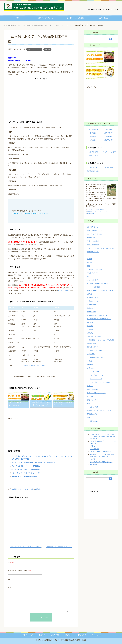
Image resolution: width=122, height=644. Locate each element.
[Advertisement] (41, 99)
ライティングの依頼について (97, 212)
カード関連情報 (95, 287)
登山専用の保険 (63, 290)
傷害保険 (47, 49)
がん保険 (93, 140)
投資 (89, 403)
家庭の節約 (91, 368)
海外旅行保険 (92, 343)
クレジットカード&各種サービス (98, 284)
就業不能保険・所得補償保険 (97, 315)
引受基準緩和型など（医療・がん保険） (101, 340)
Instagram (91, 214)
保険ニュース (92, 400)
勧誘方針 (93, 459)
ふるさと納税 (94, 372)
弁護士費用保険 (93, 389)
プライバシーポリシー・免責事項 (101, 452)
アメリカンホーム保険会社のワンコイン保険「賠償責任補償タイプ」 (35, 463)
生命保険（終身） (93, 301)
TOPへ (18, 18)
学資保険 (93, 137)
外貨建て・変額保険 (94, 336)
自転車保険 (109, 168)
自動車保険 (93, 168)
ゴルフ (89, 259)
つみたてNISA (94, 407)
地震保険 (90, 365)
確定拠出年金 (94, 421)
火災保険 (90, 361)
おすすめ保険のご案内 (95, 231)
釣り (89, 276)
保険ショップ (93, 156)
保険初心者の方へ (93, 227)
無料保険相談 (93, 152)
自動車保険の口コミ (96, 358)
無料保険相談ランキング (47, 18)
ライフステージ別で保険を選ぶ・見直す (101, 291)
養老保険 (90, 326)
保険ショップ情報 (96, 351)
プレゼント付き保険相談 (75, 18)
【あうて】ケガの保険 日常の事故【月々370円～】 (31, 214)
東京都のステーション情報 (101, 382)
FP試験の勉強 (92, 414)
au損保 (14, 489)
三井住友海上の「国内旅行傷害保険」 (24, 477)
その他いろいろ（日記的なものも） (99, 411)
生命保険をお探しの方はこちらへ (101, 462)
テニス (89, 255)
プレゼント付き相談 (109, 152)
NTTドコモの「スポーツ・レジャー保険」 (26, 470)
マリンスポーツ (93, 273)
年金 (89, 418)
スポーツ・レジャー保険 (26, 489)
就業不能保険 (109, 140)
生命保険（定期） (93, 298)
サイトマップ (94, 449)
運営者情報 (93, 465)
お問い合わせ (104, 18)
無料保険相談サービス (95, 347)
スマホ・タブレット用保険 (96, 393)
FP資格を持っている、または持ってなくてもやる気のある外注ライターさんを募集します (103, 437)
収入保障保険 (93, 129)
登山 (89, 266)
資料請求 (90, 396)
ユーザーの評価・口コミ (96, 234)
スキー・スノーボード (34, 49)
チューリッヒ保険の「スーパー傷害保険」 (26, 466)
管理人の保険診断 (93, 241)
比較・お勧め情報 (93, 245)
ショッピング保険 (93, 280)
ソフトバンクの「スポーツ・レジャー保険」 (27, 473)
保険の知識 (91, 238)
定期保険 (109, 129)
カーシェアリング (96, 379)
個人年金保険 (109, 133)
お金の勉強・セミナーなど (99, 375)
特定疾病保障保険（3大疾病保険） (99, 319)
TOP (28, 25)
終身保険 (93, 133)
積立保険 (90, 322)
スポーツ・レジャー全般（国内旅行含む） (102, 248)
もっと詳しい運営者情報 (96, 210)
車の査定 (90, 386)
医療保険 (109, 137)
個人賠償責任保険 (93, 171)
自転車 (89, 262)
